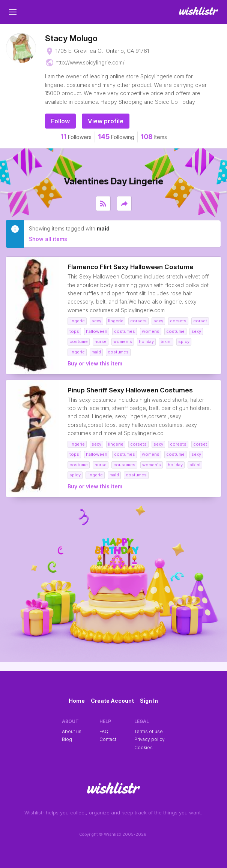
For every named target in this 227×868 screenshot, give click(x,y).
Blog (67, 739)
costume (175, 331)
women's (123, 341)
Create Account (112, 701)
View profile (106, 121)
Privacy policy (150, 739)
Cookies (144, 748)
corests (178, 444)
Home (77, 701)
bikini (166, 341)
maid (96, 352)
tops (74, 331)
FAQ (104, 731)
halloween (97, 331)
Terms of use (149, 731)
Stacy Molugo (71, 38)
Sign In (149, 701)
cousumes (124, 465)
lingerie (77, 321)
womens (151, 331)
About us (72, 731)
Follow (60, 121)
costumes (125, 331)
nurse (101, 341)
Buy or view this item (95, 363)
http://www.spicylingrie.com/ (90, 62)
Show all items (48, 239)
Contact (108, 739)
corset (200, 321)
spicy (184, 341)
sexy (96, 321)
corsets (138, 321)
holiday (146, 341)
